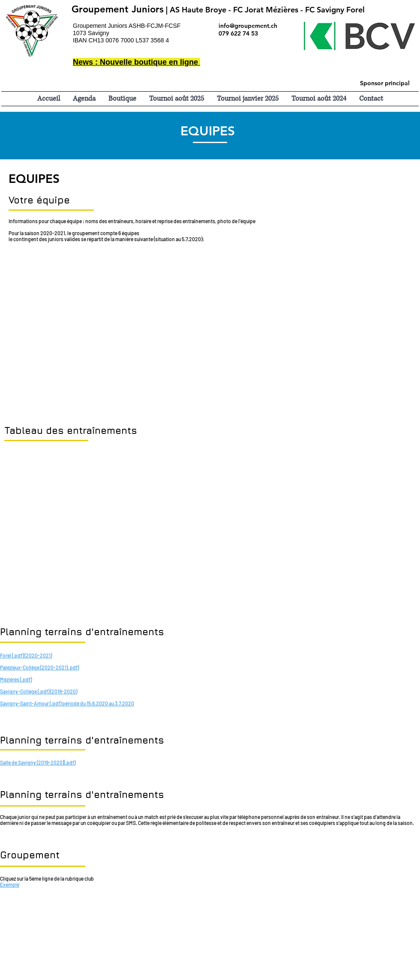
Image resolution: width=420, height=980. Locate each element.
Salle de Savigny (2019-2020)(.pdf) (38, 762)
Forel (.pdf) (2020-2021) (26, 655)
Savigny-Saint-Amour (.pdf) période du (43, 703)
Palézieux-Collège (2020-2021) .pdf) (39, 667)
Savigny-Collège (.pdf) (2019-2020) (39, 691)
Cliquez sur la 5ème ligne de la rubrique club (47, 878)
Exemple (10, 884)
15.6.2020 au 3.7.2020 (110, 703)
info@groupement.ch (248, 26)
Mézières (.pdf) (16, 679)
